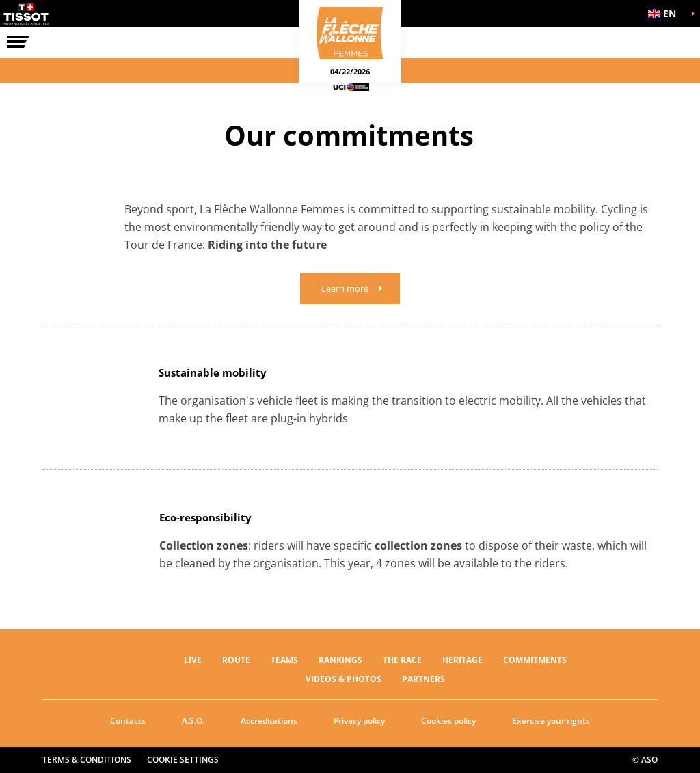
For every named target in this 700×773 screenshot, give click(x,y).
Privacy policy (359, 721)
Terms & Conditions (87, 760)
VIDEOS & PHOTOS (344, 679)
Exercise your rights (551, 721)
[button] (666, 14)
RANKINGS (340, 660)
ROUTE (236, 660)
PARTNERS (423, 679)
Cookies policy (448, 721)
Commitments (535, 660)
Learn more (345, 288)
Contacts (128, 721)
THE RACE (402, 660)
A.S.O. (193, 721)
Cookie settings (183, 760)
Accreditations (269, 721)
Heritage (462, 660)
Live (193, 660)
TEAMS (284, 660)
